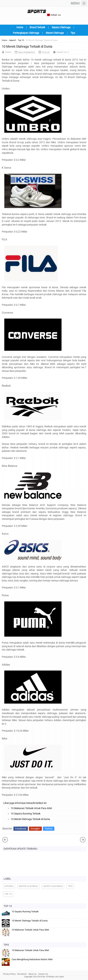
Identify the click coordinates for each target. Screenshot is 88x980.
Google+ (35, 829)
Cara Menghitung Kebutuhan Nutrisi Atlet (32, 959)
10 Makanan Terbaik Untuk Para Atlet (31, 808)
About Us (32, 974)
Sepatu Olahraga (61, 27)
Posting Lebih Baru (83, 840)
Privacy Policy (9, 974)
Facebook (21, 829)
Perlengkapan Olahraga (26, 33)
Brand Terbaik (37, 27)
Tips (73, 33)
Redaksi (8, 52)
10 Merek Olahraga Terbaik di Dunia (30, 819)
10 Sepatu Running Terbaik (26, 814)
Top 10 (66, 52)
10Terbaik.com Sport (55, 977)
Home (20, 27)
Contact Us (43, 974)
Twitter (49, 829)
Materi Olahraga (55, 33)
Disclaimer (22, 974)
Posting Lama (5, 840)
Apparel (60, 52)
